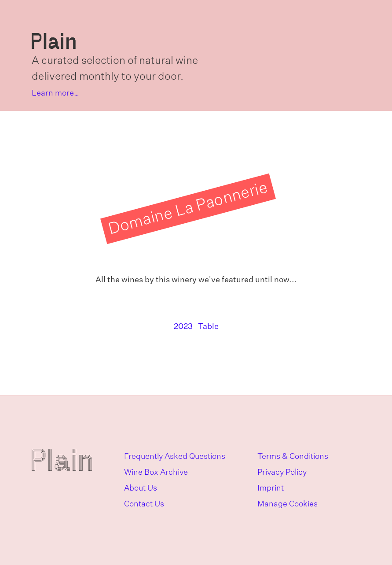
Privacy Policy (282, 473)
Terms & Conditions (293, 457)
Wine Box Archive (156, 473)
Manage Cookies (288, 504)
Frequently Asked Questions (175, 457)
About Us (141, 488)
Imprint (271, 488)
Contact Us (144, 504)
